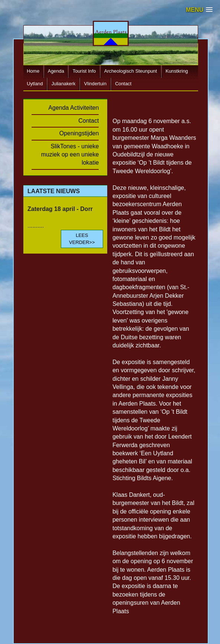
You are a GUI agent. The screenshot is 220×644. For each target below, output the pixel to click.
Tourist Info (84, 71)
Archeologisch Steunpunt (131, 71)
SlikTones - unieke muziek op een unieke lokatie (70, 155)
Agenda (56, 71)
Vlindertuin (95, 84)
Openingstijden (79, 133)
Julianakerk (64, 84)
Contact (123, 84)
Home (33, 71)
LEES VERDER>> (82, 239)
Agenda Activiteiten (73, 108)
